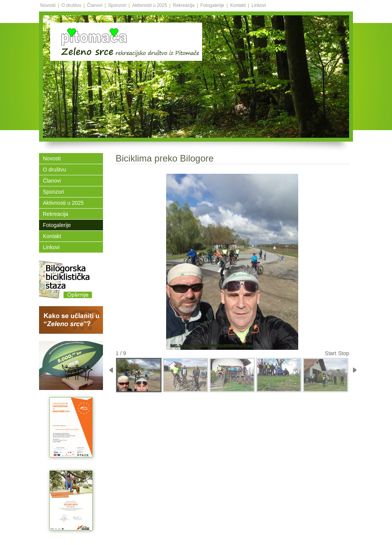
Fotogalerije (212, 5)
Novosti (48, 5)
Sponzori (117, 5)
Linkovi (259, 5)
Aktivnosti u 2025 (149, 5)
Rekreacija (184, 5)
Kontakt (238, 5)
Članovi (95, 5)
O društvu (71, 5)
